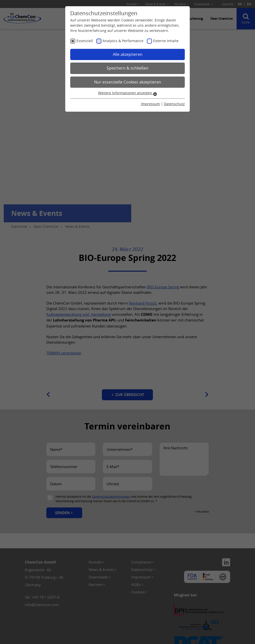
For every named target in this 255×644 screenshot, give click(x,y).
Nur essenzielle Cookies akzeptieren (128, 82)
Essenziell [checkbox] (85, 41)
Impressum (150, 104)
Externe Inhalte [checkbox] (166, 41)
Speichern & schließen (127, 68)
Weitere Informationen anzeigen (127, 93)
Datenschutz (174, 104)
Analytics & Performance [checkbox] (123, 41)
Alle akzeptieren (128, 54)
